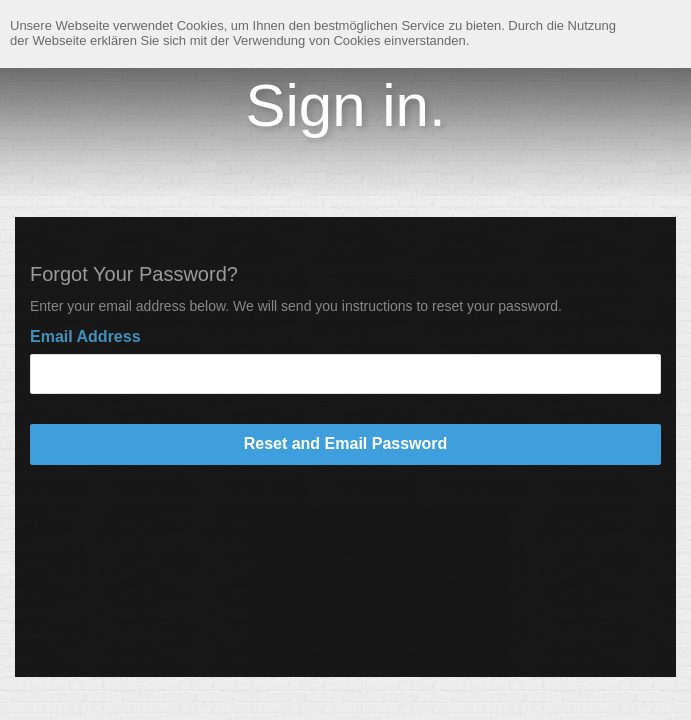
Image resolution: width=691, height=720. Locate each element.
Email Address (85, 336)
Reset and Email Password (346, 443)
